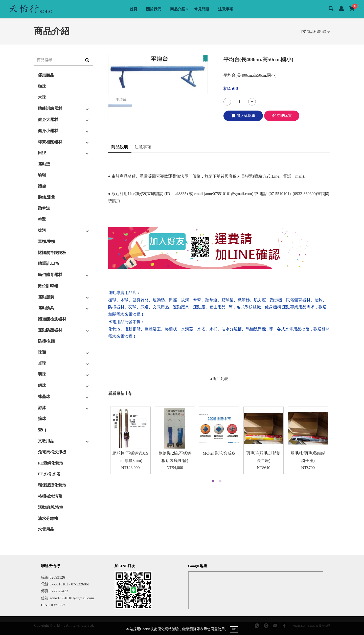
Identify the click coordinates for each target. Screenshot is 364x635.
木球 (42, 97)
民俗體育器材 (50, 275)
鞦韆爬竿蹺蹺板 (52, 253)
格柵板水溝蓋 (50, 496)
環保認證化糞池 (52, 485)
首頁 (133, 9)
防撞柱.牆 (47, 341)
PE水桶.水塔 (49, 474)
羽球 (42, 374)
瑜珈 (42, 175)
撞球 (42, 419)
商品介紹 (179, 9)
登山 (42, 430)
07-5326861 (80, 584)
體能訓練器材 (50, 108)
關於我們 (154, 9)
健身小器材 (48, 131)
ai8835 (61, 605)
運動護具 (46, 308)
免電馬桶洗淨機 (52, 452)
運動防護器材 (50, 330)
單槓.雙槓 (47, 241)
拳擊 (42, 219)
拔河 (42, 230)
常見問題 (202, 9)
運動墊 (44, 164)
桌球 (42, 363)
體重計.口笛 (49, 263)
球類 (42, 352)
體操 (326, 32)
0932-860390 (305, 194)
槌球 (42, 86)
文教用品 (46, 441)
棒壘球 (44, 397)
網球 (42, 385)
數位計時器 (48, 286)
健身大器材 (48, 120)
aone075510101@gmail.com (229, 194)
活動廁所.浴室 (51, 507)
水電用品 (46, 529)
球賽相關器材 (50, 142)
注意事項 (226, 9)
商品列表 (311, 32)
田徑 (42, 153)
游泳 (42, 408)
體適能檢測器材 (52, 319)
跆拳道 (44, 208)
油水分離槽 (48, 518)
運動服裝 (46, 297)
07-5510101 (279, 194)
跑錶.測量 (47, 197)
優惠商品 (46, 75)
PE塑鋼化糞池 (51, 463)
